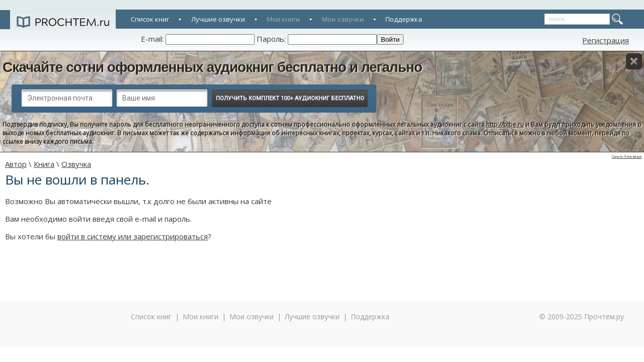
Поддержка (404, 19)
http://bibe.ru (505, 124)
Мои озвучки (343, 19)
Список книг (150, 19)
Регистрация (606, 40)
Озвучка (76, 164)
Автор (16, 164)
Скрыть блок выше (627, 157)
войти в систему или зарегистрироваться (133, 236)
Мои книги (283, 19)
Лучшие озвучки (218, 19)
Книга (44, 164)
